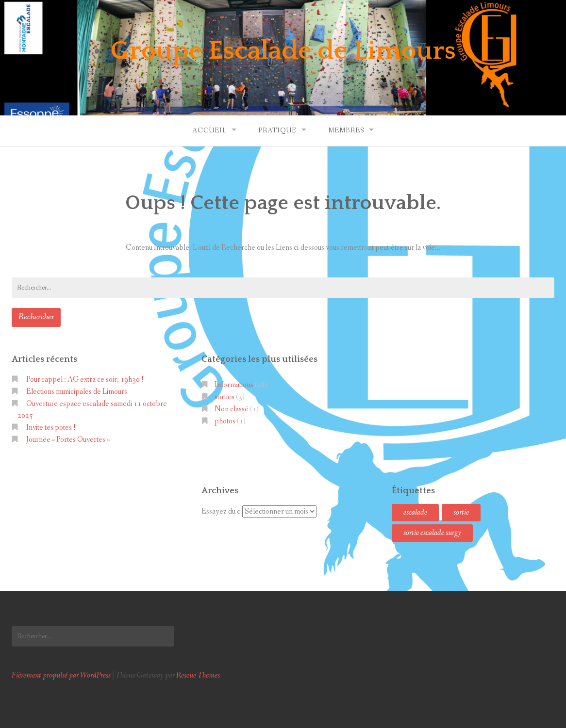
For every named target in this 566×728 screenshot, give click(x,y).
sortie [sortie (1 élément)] (461, 512)
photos (225, 421)
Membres (346, 130)
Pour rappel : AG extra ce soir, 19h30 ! (85, 380)
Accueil (209, 130)
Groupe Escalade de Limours (283, 51)
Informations (234, 385)
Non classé (232, 409)
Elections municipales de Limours (77, 392)
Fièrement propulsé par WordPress (61, 675)
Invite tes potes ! (51, 428)
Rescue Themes (198, 675)
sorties (225, 397)
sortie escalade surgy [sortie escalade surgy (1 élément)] (432, 533)
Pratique (277, 130)
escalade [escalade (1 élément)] (415, 512)
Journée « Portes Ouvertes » (68, 440)
